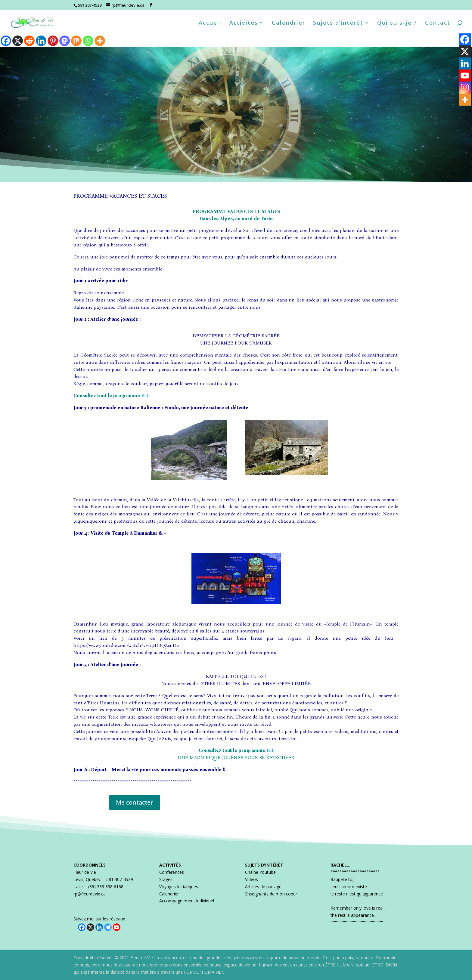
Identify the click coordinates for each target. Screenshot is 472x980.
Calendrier (289, 23)
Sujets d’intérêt (338, 23)
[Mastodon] (65, 41)
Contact (438, 23)
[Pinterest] (53, 41)
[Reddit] (29, 41)
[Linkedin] (41, 41)
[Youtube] (465, 76)
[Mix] (76, 41)
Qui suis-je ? (397, 23)
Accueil (210, 23)
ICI (145, 396)
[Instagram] (465, 88)
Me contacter (135, 802)
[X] (18, 41)
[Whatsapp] (88, 41)
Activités (244, 23)
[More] (100, 41)
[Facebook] (6, 41)
